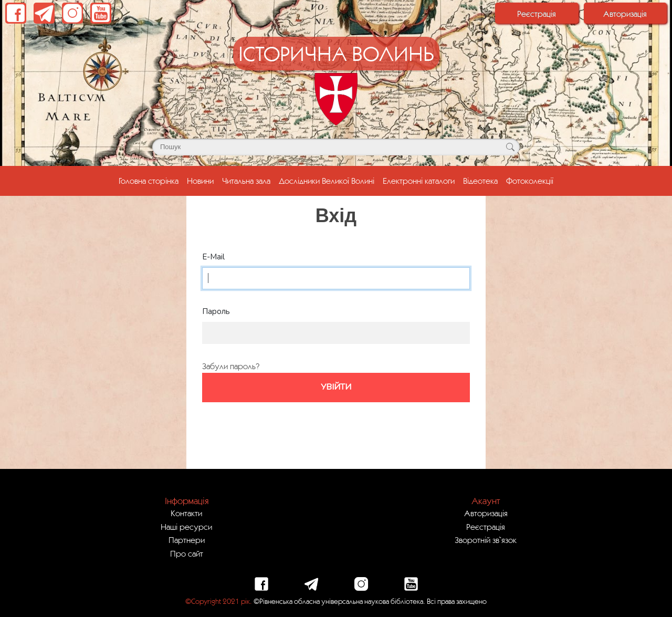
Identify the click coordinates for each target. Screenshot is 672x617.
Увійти (336, 387)
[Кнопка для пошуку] (510, 147)
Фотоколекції (530, 181)
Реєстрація (537, 14)
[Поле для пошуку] (336, 147)
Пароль (216, 311)
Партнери (187, 540)
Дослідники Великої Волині (327, 181)
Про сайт (187, 553)
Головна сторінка (151, 180)
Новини (200, 181)
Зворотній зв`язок (486, 540)
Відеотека (480, 181)
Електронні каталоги (419, 181)
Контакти (186, 513)
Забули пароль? (231, 366)
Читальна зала (246, 181)
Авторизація (625, 14)
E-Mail (213, 257)
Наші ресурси (186, 527)
